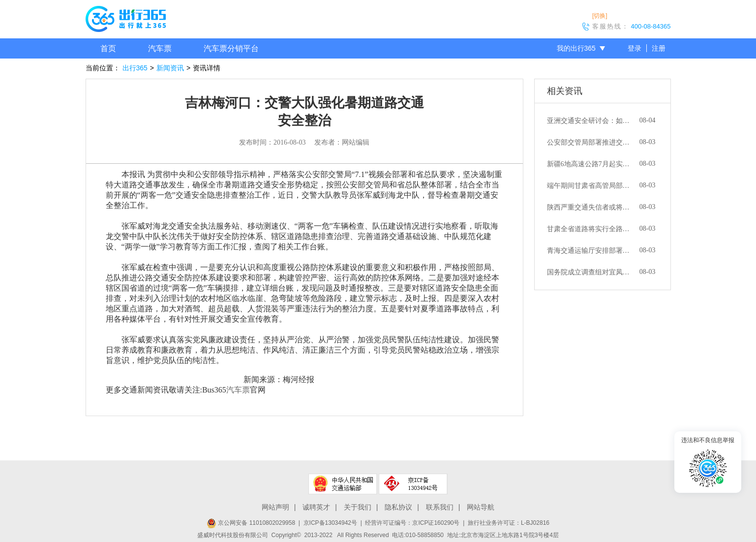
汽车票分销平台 (231, 48)
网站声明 (275, 507)
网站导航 (481, 507)
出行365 (135, 68)
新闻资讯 (170, 68)
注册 (659, 48)
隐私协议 (398, 507)
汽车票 (160, 48)
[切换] (600, 16)
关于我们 (358, 507)
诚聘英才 (316, 507)
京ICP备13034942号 (330, 523)
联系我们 (440, 507)
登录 (635, 48)
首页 (108, 48)
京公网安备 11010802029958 (251, 523)
